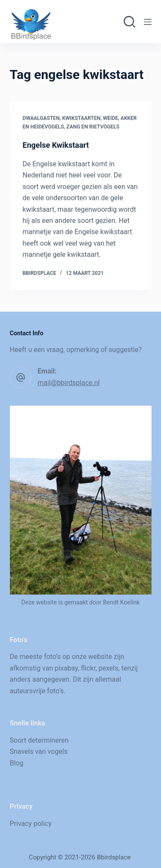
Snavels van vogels (39, 751)
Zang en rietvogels (93, 127)
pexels (109, 668)
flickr (88, 668)
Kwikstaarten (81, 118)
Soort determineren (39, 740)
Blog (17, 763)
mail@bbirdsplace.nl (69, 383)
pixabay (67, 668)
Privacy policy (31, 824)
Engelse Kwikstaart (56, 145)
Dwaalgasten (41, 118)
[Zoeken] (129, 22)
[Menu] (148, 22)
